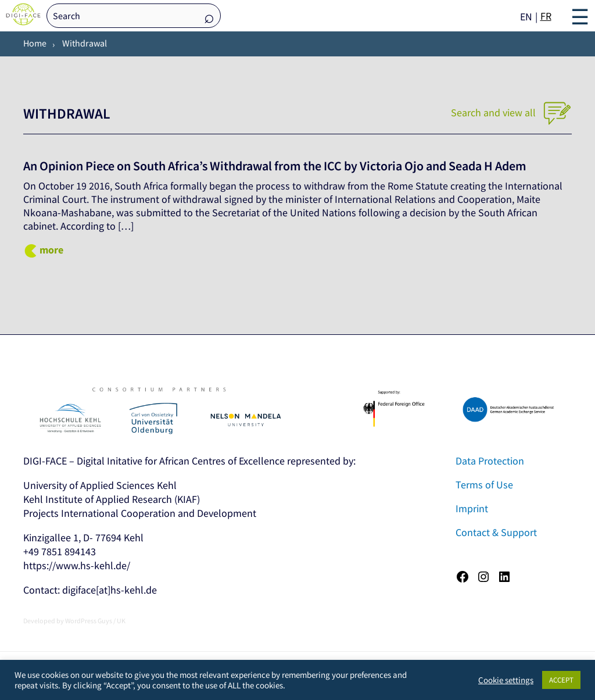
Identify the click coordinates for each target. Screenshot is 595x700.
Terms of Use (484, 485)
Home (35, 43)
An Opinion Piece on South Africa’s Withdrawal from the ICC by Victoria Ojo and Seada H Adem (294, 166)
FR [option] (546, 16)
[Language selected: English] (537, 16)
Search (209, 17)
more (51, 250)
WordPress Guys (89, 621)
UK (121, 621)
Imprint (472, 508)
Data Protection (490, 461)
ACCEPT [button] (561, 680)
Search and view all (511, 112)
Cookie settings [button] (506, 680)
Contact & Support (496, 532)
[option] (546, 16)
